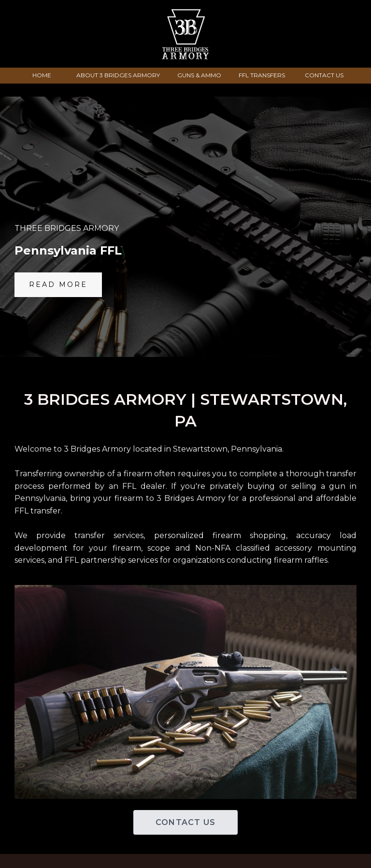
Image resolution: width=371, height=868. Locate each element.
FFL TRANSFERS (262, 75)
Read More (58, 285)
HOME (42, 75)
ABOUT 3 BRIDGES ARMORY (118, 75)
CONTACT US (324, 75)
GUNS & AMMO (199, 75)
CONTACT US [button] (185, 822)
